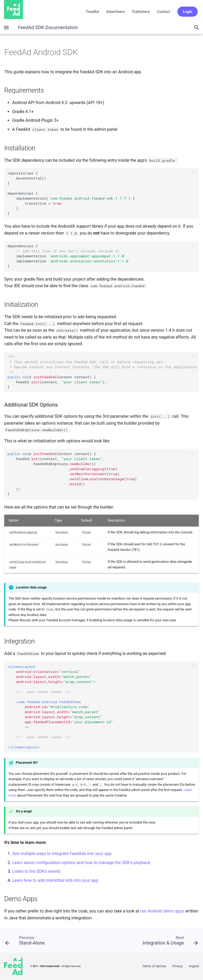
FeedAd (92, 12)
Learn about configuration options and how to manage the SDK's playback (81, 863)
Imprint (194, 966)
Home (13, 10)
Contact (163, 12)
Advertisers (116, 12)
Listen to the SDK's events (36, 871)
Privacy (177, 966)
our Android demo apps (162, 911)
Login (188, 12)
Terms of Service (154, 966)
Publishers (141, 12)
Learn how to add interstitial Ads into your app (55, 880)
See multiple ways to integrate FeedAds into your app (62, 854)
